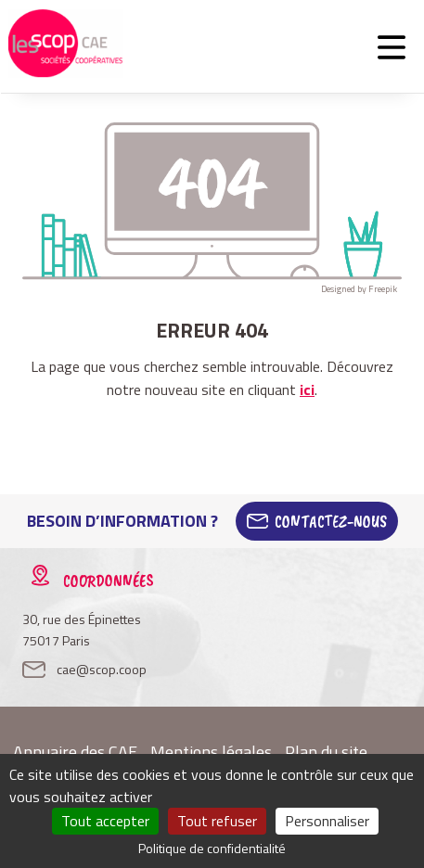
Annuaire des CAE (75, 752)
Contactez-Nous (331, 521)
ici (307, 389)
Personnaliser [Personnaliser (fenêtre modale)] (327, 821)
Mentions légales (211, 752)
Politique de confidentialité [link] (212, 848)
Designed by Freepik (359, 289)
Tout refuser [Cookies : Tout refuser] (217, 821)
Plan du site (326, 752)
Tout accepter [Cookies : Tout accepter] (105, 821)
